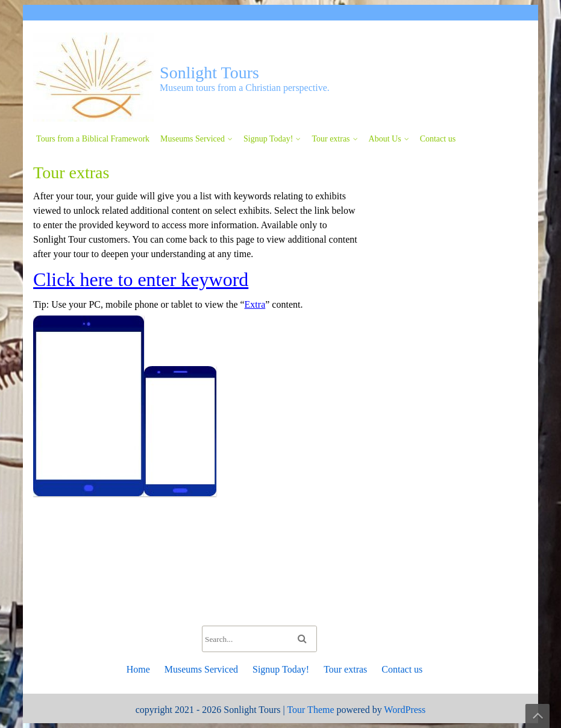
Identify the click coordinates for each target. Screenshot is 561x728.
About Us (385, 139)
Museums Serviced (193, 139)
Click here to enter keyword (141, 279)
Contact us (438, 139)
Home (138, 669)
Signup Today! (268, 139)
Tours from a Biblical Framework (93, 139)
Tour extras (331, 139)
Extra (255, 304)
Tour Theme (310, 710)
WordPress (405, 710)
